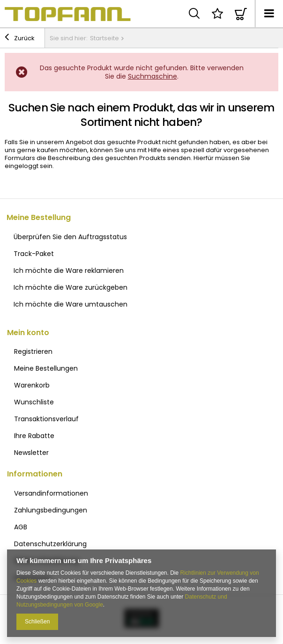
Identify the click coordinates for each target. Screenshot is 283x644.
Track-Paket (34, 254)
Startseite (104, 38)
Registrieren (33, 351)
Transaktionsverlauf (46, 419)
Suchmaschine (153, 76)
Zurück (20, 38)
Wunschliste (34, 402)
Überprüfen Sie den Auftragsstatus (70, 237)
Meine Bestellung (39, 218)
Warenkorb (32, 385)
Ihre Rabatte (34, 436)
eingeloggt (22, 166)
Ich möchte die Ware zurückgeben (71, 287)
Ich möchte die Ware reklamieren (69, 271)
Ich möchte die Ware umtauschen (71, 304)
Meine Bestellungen (46, 368)
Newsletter (31, 453)
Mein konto (28, 333)
